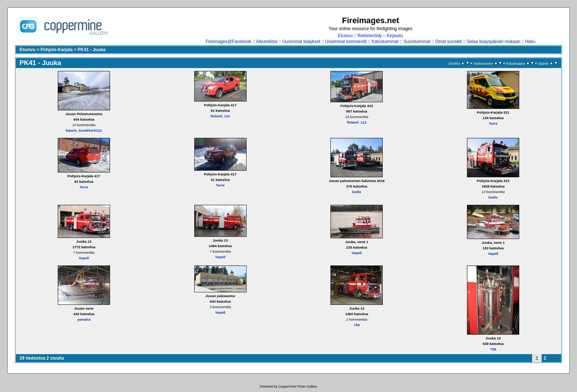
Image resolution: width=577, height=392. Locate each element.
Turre (493, 123)
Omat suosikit (448, 42)
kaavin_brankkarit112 (84, 130)
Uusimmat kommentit (346, 42)
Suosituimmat (417, 42)
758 (357, 325)
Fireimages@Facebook (229, 42)
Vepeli (84, 258)
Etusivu (345, 36)
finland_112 (220, 116)
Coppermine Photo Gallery (298, 386)
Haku (530, 42)
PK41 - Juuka (91, 50)
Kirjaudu (395, 36)
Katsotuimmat (385, 42)
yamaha (84, 319)
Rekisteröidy (370, 36)
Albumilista (267, 42)
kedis (357, 192)
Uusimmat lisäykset (301, 42)
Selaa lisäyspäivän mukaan (493, 42)
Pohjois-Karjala (56, 50)
